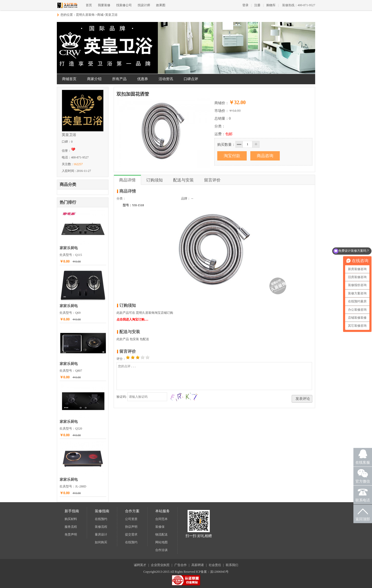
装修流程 (101, 527)
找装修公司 (124, 5)
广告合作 (181, 565)
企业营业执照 (160, 565)
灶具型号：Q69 (70, 313)
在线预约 (101, 519)
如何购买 (101, 542)
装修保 (160, 527)
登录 (245, 5)
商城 (100, 15)
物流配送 (161, 534)
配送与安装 (183, 180)
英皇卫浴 (111, 15)
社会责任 (215, 565)
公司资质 (131, 519)
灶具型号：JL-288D (73, 486)
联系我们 (232, 565)
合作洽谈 (161, 550)
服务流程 (71, 527)
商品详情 (127, 180)
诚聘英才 (140, 565)
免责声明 (71, 534)
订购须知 (154, 180)
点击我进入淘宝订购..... (132, 319)
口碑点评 (191, 79)
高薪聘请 (198, 565)
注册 (257, 5)
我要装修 (104, 5)
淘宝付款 (232, 156)
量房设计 (101, 534)
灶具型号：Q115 (71, 255)
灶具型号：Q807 (71, 371)
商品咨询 (265, 156)
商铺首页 (69, 79)
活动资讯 (166, 79)
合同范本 (161, 519)
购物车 (271, 5)
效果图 (161, 5)
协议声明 (131, 527)
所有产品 (119, 79)
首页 (89, 5)
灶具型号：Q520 (71, 429)
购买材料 (71, 519)
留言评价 (212, 180)
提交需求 (131, 534)
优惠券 (143, 79)
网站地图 (161, 542)
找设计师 (144, 5)
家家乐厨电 (69, 248)
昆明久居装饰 (85, 15)
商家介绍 (94, 79)
